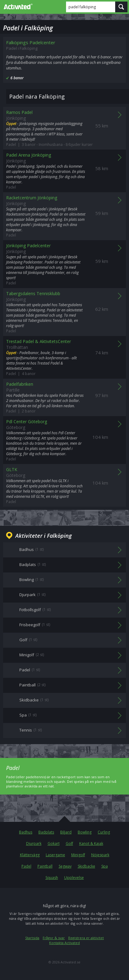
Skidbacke (86, 866)
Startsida (32, 938)
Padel (26, 866)
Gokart (54, 843)
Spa (105, 866)
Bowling (85, 832)
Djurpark (34, 843)
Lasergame (55, 855)
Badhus (26, 832)
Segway (65, 866)
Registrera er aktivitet (86, 938)
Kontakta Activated (64, 943)
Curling (104, 832)
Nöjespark (100, 855)
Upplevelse (74, 878)
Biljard (66, 832)
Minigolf (78, 855)
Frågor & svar (54, 938)
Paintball (45, 866)
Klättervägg (30, 855)
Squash (52, 878)
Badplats (46, 832)
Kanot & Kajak (91, 843)
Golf (69, 843)
